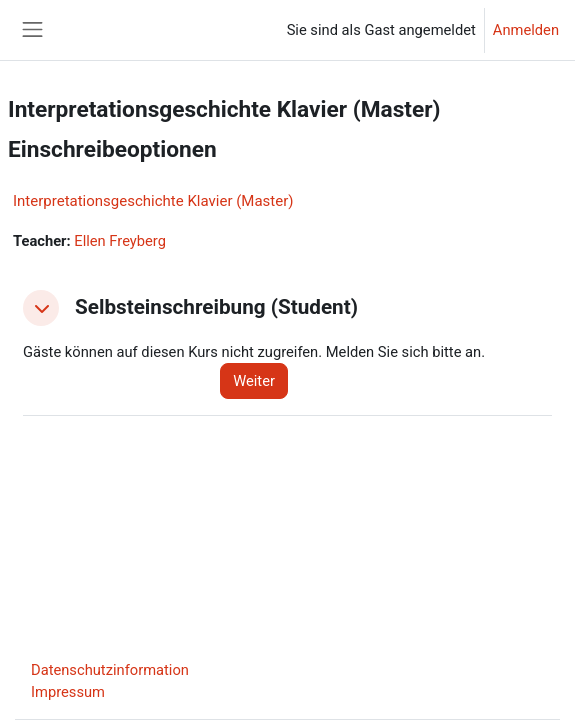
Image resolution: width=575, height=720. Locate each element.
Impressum (68, 692)
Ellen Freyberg (120, 241)
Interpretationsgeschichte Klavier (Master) (153, 201)
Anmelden (526, 30)
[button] (41, 308)
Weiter (254, 381)
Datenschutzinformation (110, 670)
